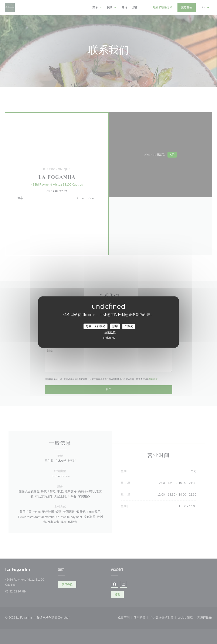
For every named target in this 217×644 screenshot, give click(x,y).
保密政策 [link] (110, 332)
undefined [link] (109, 338)
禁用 (115, 326)
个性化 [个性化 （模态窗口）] (129, 326)
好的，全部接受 (96, 326)
